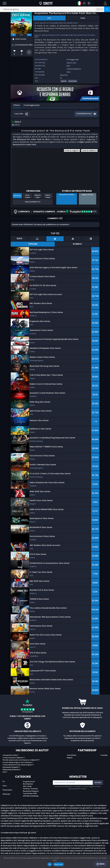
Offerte (17, 105)
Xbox (68, 72)
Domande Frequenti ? (11, 767)
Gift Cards (27, 787)
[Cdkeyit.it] (46, 3)
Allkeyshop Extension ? (12, 770)
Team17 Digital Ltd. (74, 69)
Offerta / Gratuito (30, 789)
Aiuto (100, 864)
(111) (81, 212)
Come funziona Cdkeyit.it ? (14, 758)
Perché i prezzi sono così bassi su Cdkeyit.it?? (21, 760)
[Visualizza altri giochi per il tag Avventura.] (73, 82)
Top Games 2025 (30, 794)
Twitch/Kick (72, 756)
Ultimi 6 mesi (38, 196)
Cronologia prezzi (31, 105)
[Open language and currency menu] (85, 3)
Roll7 (68, 66)
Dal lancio (17, 196)
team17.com (71, 63)
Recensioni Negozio (31, 791)
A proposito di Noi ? (11, 756)
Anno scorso (28, 196)
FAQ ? (5, 772)
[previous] (13, 35)
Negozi (70, 758)
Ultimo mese (48, 196)
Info (49, 18)
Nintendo (6, 794)
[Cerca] (107, 9)
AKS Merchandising (31, 796)
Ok (50, 864)
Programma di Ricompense (29, 783)
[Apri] (5, 3)
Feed (83, 18)
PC (4, 782)
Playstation (7, 790)
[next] (29, 35)
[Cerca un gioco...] (55, 9)
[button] (105, 3)
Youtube (104, 756)
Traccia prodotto (33, 202)
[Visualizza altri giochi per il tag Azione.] (64, 82)
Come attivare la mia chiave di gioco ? (18, 765)
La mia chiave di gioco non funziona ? (18, 763)
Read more (59, 864)
